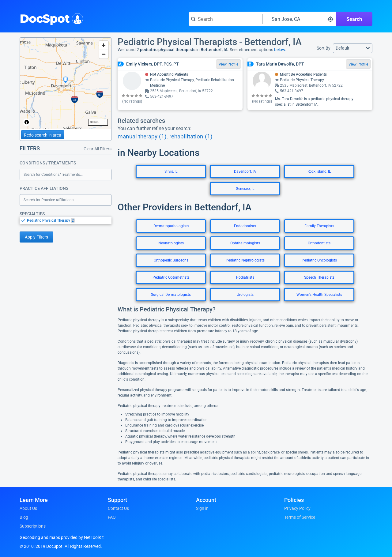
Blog (24, 517)
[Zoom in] (104, 45)
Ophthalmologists (245, 243)
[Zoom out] (104, 54)
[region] (66, 83)
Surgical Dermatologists (171, 295)
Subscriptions (33, 526)
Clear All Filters (98, 149)
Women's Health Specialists (319, 295)
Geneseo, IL (245, 189)
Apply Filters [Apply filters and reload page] (36, 237)
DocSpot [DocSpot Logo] (50, 18)
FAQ (112, 517)
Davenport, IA (245, 171)
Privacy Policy (297, 508)
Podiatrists (245, 277)
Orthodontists (319, 243)
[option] (69, 220)
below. (280, 50)
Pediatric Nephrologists (245, 260)
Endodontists (245, 226)
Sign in (202, 508)
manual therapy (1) (142, 137)
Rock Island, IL (319, 171)
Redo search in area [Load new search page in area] (43, 135)
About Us (28, 508)
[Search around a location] (299, 19)
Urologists (245, 295)
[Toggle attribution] (27, 122)
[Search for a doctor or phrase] (225, 19)
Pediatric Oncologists (319, 260)
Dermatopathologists (171, 226)
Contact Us (118, 508)
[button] (353, 48)
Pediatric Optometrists (171, 277)
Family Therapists (319, 226)
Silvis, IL (171, 171)
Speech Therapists (319, 277)
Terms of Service (300, 517)
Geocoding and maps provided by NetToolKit (62, 537)
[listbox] (66, 220)
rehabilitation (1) (191, 137)
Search (354, 19)
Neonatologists (171, 243)
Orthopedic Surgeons (171, 260)
